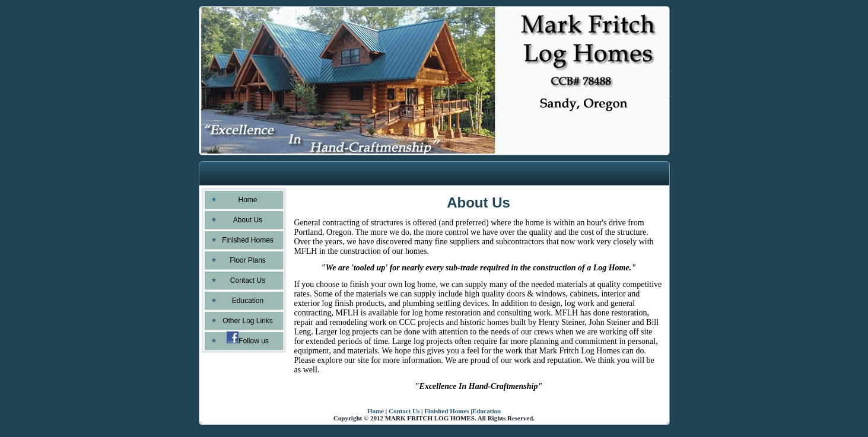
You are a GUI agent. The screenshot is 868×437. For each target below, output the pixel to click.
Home (376, 411)
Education (487, 411)
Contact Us (404, 411)
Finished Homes (446, 411)
